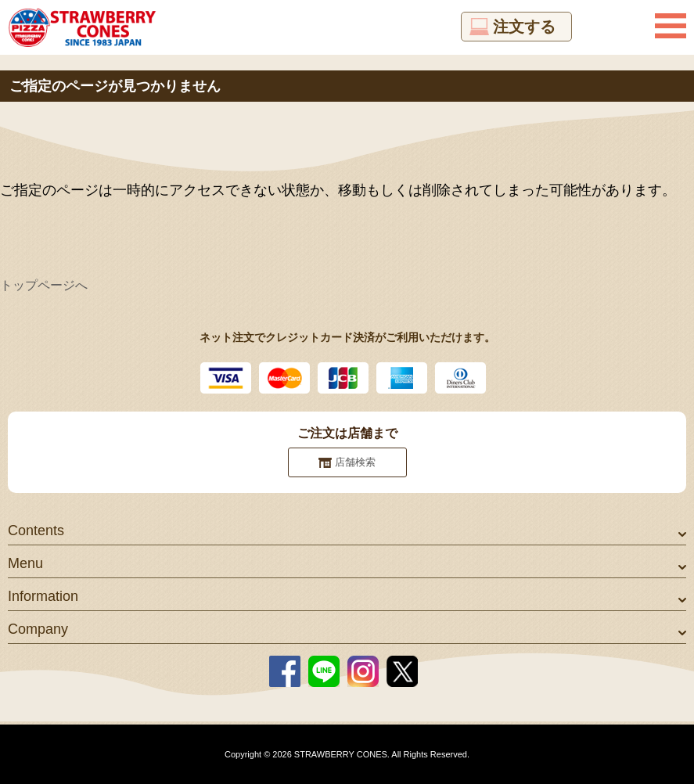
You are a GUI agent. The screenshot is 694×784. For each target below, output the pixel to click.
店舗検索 (355, 462)
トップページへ (44, 285)
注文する (524, 27)
